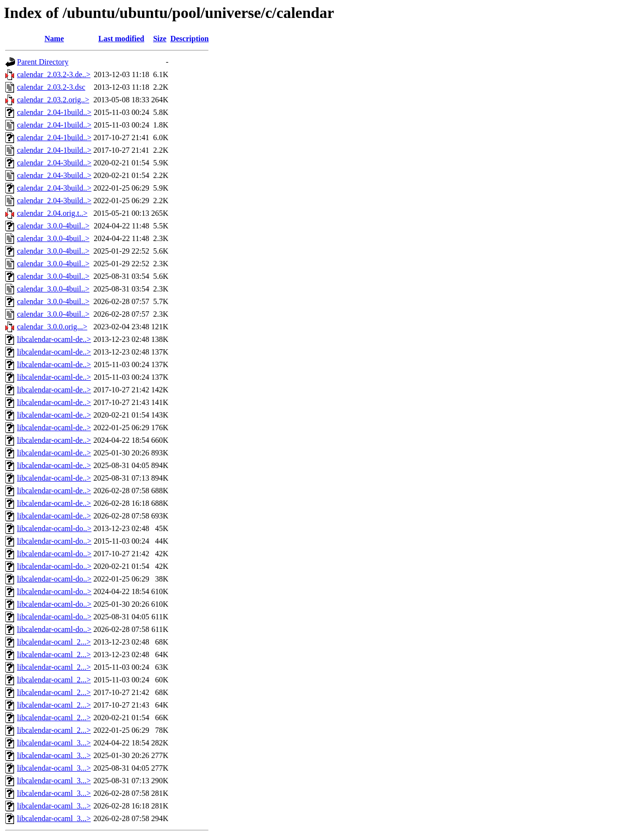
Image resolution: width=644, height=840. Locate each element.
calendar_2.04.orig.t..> (52, 213)
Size (160, 39)
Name (54, 39)
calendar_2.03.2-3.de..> (54, 74)
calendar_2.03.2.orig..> (53, 100)
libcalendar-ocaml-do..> (54, 528)
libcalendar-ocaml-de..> (54, 339)
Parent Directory (43, 62)
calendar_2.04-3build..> (54, 163)
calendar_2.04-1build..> (54, 112)
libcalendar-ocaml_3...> (54, 743)
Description (189, 39)
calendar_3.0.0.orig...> (52, 327)
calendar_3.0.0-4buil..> (53, 226)
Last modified (121, 39)
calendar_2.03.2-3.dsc (51, 87)
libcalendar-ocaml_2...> (54, 642)
